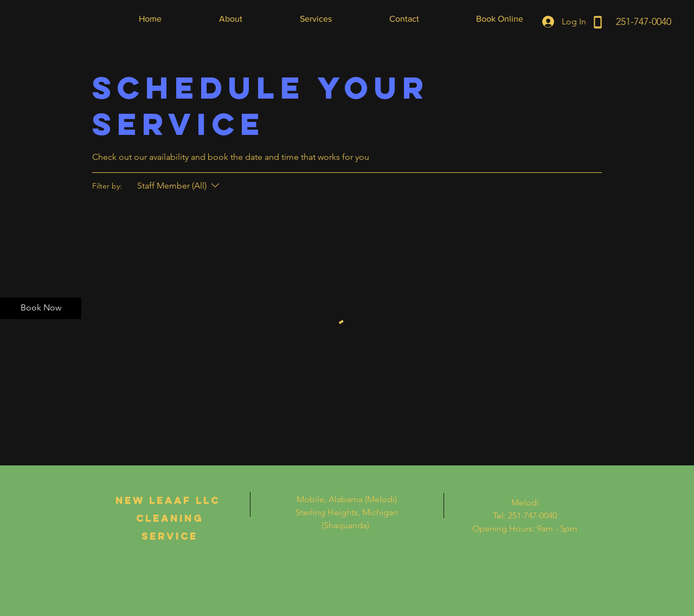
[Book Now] (41, 308)
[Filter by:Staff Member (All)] (179, 186)
